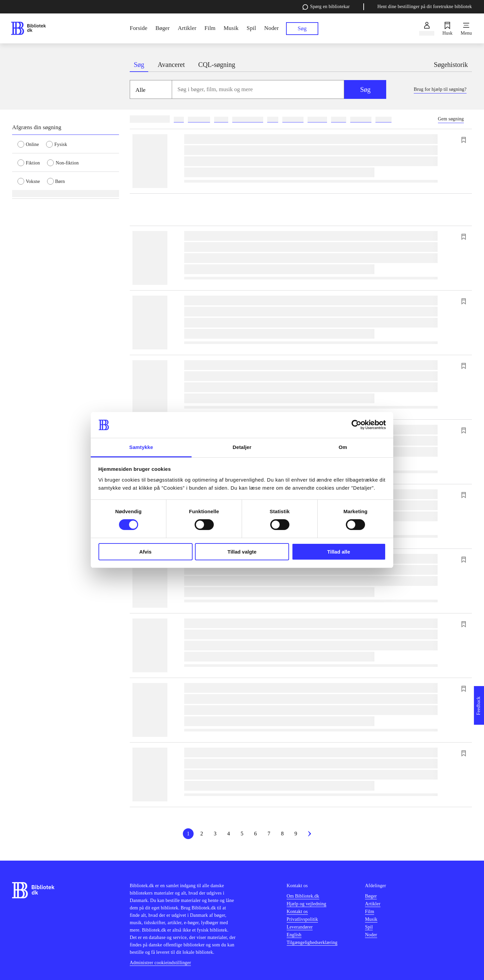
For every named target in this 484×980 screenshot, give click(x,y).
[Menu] (466, 29)
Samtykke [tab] (141, 447)
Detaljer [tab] (242, 447)
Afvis (145, 552)
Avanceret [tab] (171, 65)
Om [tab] (343, 447)
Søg (365, 89)
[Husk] (447, 29)
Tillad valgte (242, 552)
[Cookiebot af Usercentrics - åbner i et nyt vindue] (356, 425)
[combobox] (258, 89)
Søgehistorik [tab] (451, 65)
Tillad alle (338, 552)
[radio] (32, 144)
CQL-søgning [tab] (217, 65)
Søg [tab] (139, 65)
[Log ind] (427, 29)
